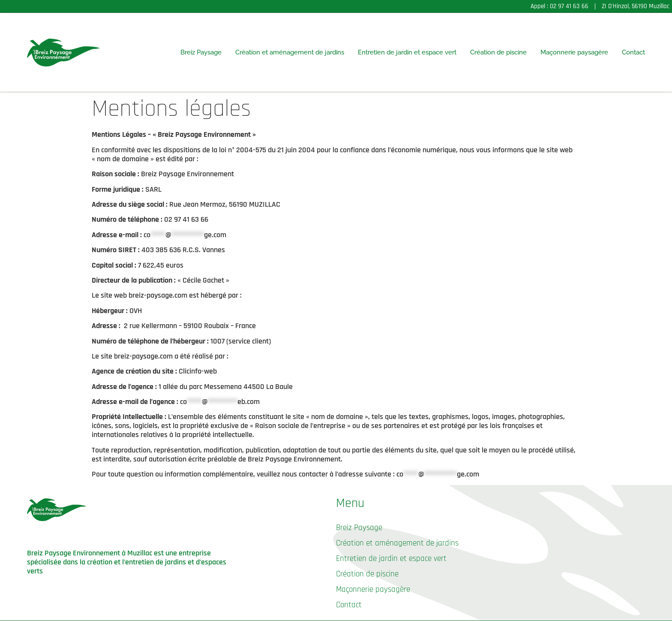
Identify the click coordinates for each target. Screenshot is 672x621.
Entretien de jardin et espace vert (407, 52)
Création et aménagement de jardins (290, 52)
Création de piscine (498, 52)
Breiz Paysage (201, 52)
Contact (633, 52)
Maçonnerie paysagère (574, 52)
